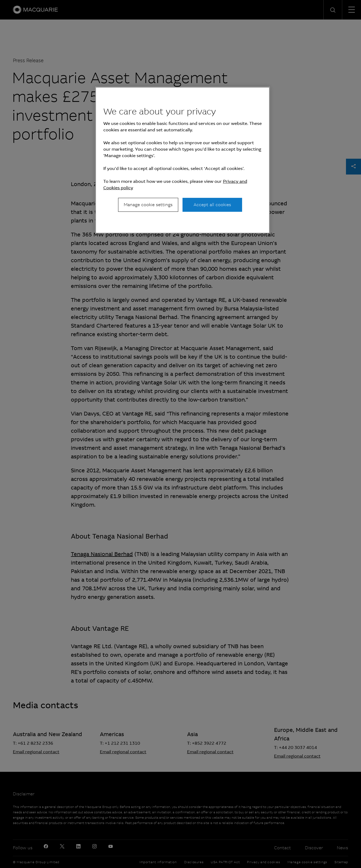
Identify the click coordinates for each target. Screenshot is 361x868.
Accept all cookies (212, 205)
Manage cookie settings (148, 205)
